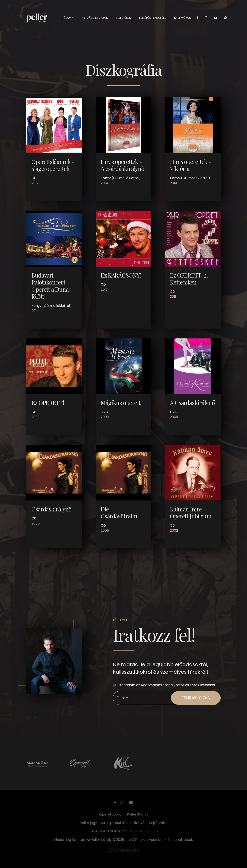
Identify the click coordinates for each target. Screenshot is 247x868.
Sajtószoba (158, 823)
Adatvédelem (152, 840)
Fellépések (123, 19)
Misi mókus (183, 19)
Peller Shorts (137, 814)
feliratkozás (196, 698)
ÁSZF (134, 840)
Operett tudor (111, 814)
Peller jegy (88, 823)
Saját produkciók (115, 823)
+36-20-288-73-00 (142, 831)
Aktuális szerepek (95, 19)
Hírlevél (139, 823)
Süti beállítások (180, 840)
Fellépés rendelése (153, 19)
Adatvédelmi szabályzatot (163, 685)
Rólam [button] (66, 19)
